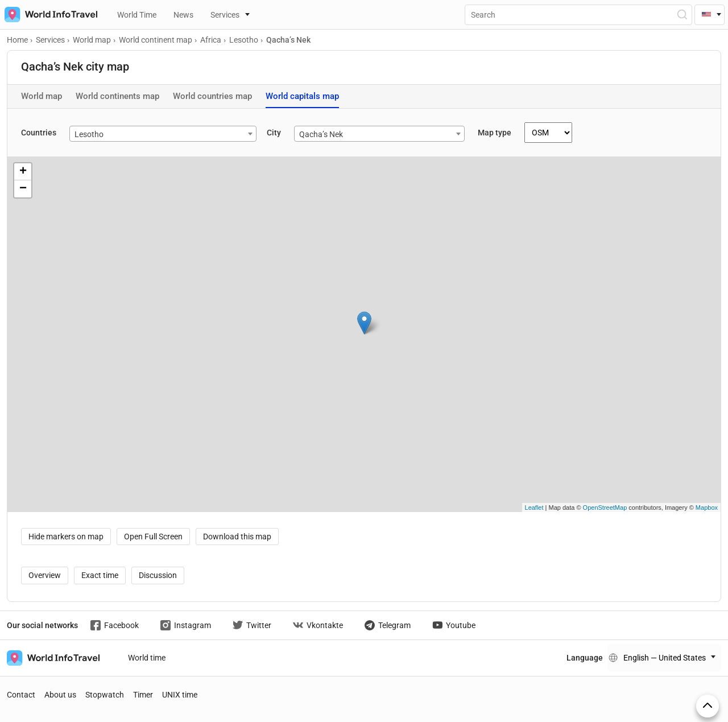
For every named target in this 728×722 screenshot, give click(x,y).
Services (225, 15)
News (183, 15)
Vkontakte (318, 625)
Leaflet (534, 508)
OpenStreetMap (605, 508)
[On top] (708, 706)
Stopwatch (105, 695)
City (274, 133)
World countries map (212, 96)
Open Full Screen (153, 537)
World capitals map (302, 96)
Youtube (454, 625)
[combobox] (163, 134)
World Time (137, 15)
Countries (39, 133)
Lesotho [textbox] (89, 134)
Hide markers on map (66, 537)
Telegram (388, 625)
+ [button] (23, 172)
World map (42, 96)
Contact (21, 695)
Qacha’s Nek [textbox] (321, 134)
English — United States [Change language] (665, 658)
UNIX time (180, 695)
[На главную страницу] (49, 15)
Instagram (186, 625)
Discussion (158, 575)
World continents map (117, 96)
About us (60, 695)
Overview (45, 575)
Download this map (237, 537)
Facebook (115, 625)
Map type (495, 133)
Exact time (100, 575)
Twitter (252, 625)
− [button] (23, 189)
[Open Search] (682, 15)
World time (147, 658)
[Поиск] (578, 15)
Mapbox (707, 508)
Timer (143, 695)
